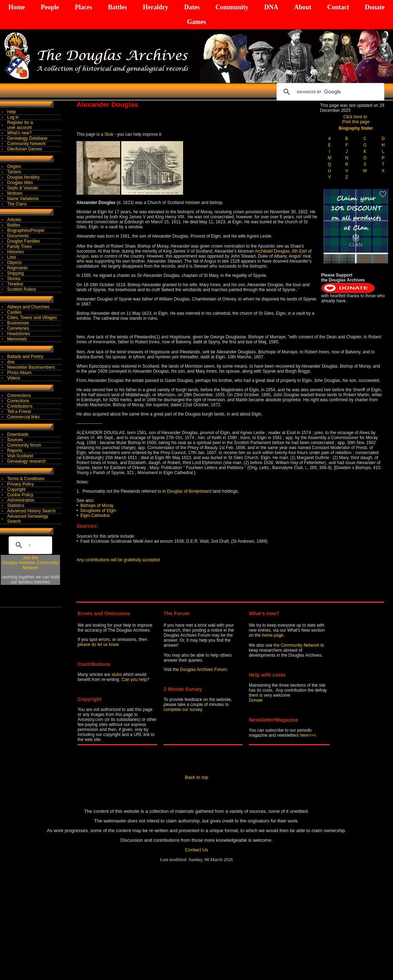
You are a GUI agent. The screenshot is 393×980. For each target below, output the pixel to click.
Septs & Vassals (23, 188)
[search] (329, 92)
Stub (109, 134)
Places (83, 7)
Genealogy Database (27, 138)
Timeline (15, 284)
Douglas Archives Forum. (204, 670)
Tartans (14, 172)
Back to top (196, 777)
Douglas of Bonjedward (188, 491)
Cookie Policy (20, 495)
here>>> (308, 735)
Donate (375, 7)
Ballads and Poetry (25, 357)
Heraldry (155, 7)
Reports (15, 451)
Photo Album (19, 373)
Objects (14, 263)
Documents (18, 236)
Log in (13, 117)
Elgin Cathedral (95, 516)
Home (17, 7)
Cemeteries (18, 328)
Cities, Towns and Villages (32, 318)
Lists (12, 257)
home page (272, 635)
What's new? (19, 133)
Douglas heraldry (23, 177)
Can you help (134, 680)
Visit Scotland (20, 456)
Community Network (26, 144)
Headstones (19, 334)
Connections (19, 396)
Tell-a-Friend (19, 412)
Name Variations (23, 199)
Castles (14, 312)
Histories (16, 252)
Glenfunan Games (24, 149)
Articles (14, 220)
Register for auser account (20, 125)
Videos (14, 378)
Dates (192, 7)
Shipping (16, 273)
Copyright (16, 489)
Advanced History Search (31, 511)
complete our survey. (183, 710)
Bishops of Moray (97, 506)
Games (196, 22)
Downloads (18, 434)
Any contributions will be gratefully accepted (118, 560)
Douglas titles (20, 183)
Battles (117, 7)
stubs (117, 675)
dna (11, 362)
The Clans (17, 204)
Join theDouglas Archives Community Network (31, 563)
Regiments (17, 268)
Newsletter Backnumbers (31, 367)
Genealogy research (26, 461)
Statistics (16, 506)
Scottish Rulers (22, 289)
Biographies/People (26, 230)
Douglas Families (24, 241)
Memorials (17, 339)
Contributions (20, 406)
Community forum (24, 445)
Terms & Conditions (26, 479)
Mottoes (15, 193)
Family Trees (19, 247)
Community (232, 7)
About (303, 7)
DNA (271, 7)
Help (12, 112)
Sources (15, 440)
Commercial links (23, 417)
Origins (14, 166)
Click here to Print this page (356, 119)
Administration (21, 500)
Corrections (18, 401)
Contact (338, 7)
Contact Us (196, 850)
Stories (14, 279)
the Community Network (297, 645)
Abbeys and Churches (28, 307)
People (50, 7)
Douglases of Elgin (98, 511)
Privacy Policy (21, 484)
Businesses (18, 323)
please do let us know (98, 645)
